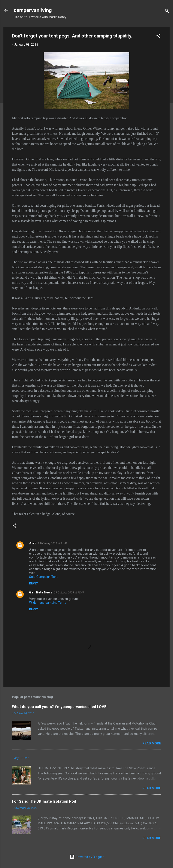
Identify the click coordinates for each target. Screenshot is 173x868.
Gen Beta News (41, 592)
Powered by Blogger (87, 857)
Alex (33, 543)
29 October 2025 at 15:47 (69, 592)
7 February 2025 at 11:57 (52, 543)
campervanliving (33, 10)
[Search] (167, 12)
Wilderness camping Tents (48, 603)
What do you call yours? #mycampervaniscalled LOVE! (60, 707)
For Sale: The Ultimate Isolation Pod (44, 801)
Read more (152, 743)
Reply (34, 583)
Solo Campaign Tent (43, 577)
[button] (158, 37)
